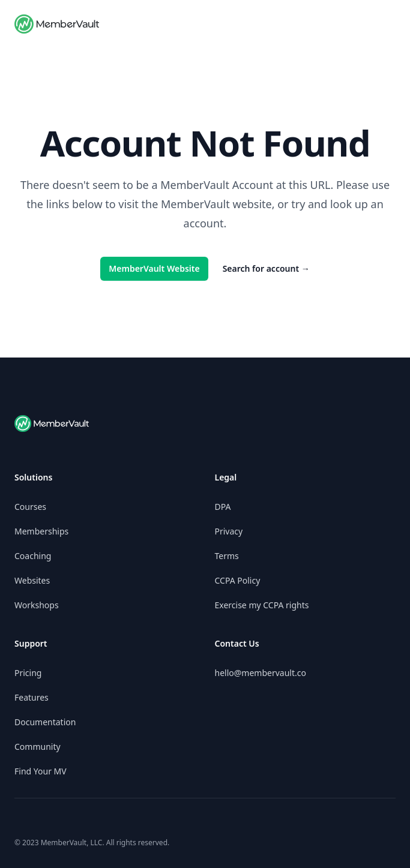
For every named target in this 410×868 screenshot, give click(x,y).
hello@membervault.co (261, 673)
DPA (223, 507)
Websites (32, 580)
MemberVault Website (154, 268)
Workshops (37, 605)
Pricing (28, 673)
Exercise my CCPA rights (262, 605)
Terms (227, 556)
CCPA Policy (238, 580)
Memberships (41, 531)
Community (38, 747)
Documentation (45, 722)
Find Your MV (41, 771)
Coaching (33, 556)
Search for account (266, 268)
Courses (30, 507)
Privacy (229, 531)
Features (32, 697)
